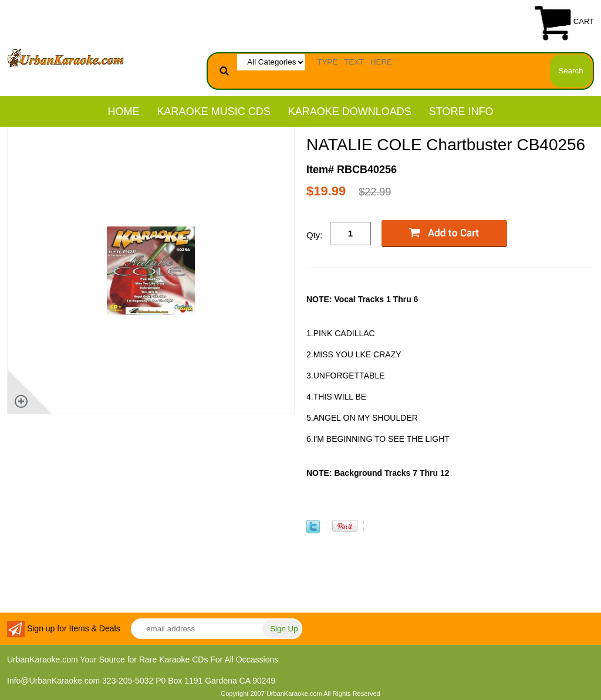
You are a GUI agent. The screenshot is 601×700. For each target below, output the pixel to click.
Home (124, 111)
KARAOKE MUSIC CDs (214, 111)
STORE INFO (461, 111)
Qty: (315, 235)
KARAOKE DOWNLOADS (350, 111)
